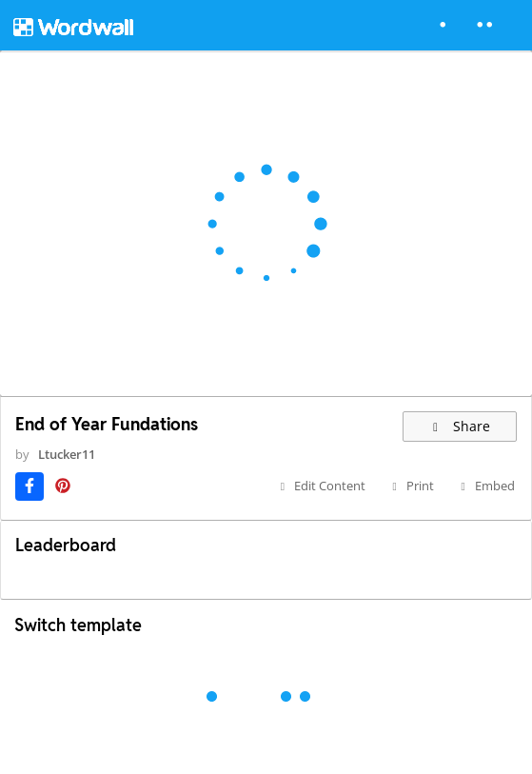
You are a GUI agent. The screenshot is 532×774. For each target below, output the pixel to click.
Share (460, 426)
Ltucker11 (67, 454)
